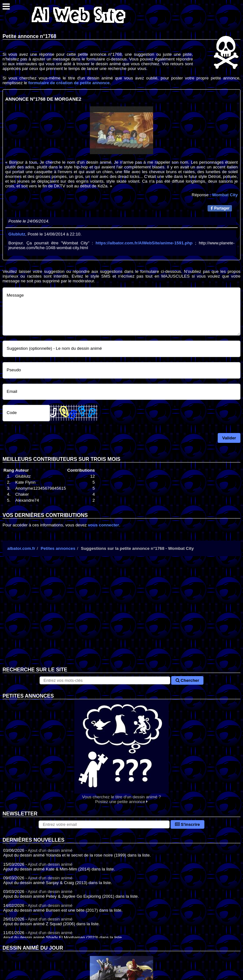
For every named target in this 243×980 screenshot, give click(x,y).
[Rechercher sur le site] (105, 680)
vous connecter (104, 525)
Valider (229, 438)
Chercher (187, 680)
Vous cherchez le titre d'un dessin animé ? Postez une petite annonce (121, 752)
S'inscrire (187, 824)
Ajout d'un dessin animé (50, 850)
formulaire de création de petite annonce (69, 83)
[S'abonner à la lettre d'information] (104, 824)
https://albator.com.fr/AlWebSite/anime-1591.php (144, 243)
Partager (220, 208)
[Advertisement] (121, 616)
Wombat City (225, 195)
